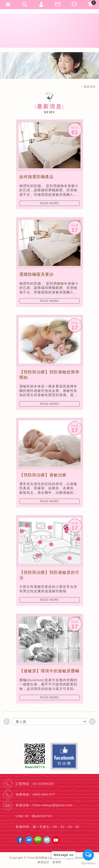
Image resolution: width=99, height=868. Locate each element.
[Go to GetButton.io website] (88, 863)
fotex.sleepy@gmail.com (53, 805)
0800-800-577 (44, 794)
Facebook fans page (64, 756)
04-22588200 (43, 784)
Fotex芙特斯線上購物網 (50, 31)
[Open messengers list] (88, 855)
